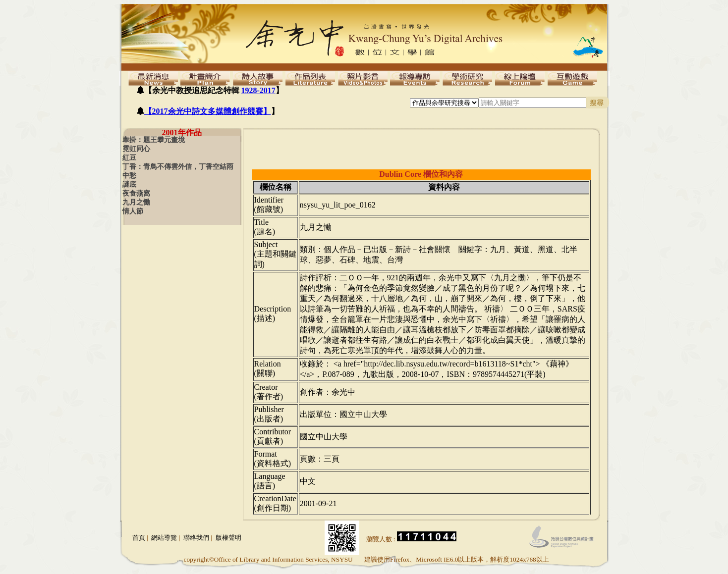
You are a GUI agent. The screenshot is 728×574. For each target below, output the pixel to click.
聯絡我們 (196, 538)
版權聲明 (228, 538)
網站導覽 (164, 538)
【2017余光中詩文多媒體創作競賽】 (208, 111)
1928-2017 (258, 90)
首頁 (139, 538)
